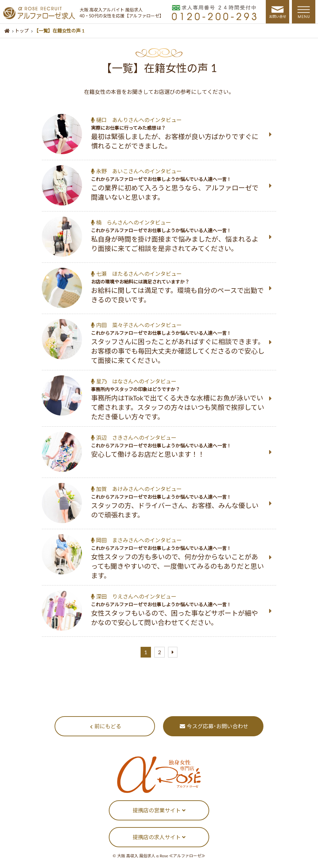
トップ (22, 31)
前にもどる (106, 726)
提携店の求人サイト (159, 837)
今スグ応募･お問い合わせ (214, 726)
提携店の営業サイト (159, 810)
